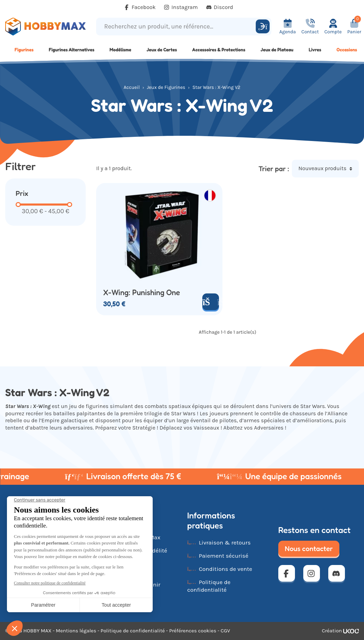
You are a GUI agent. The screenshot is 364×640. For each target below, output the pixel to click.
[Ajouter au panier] (211, 302)
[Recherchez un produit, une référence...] (177, 27)
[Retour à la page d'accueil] (45, 27)
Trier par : (274, 169)
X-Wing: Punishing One (142, 293)
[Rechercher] (263, 26)
